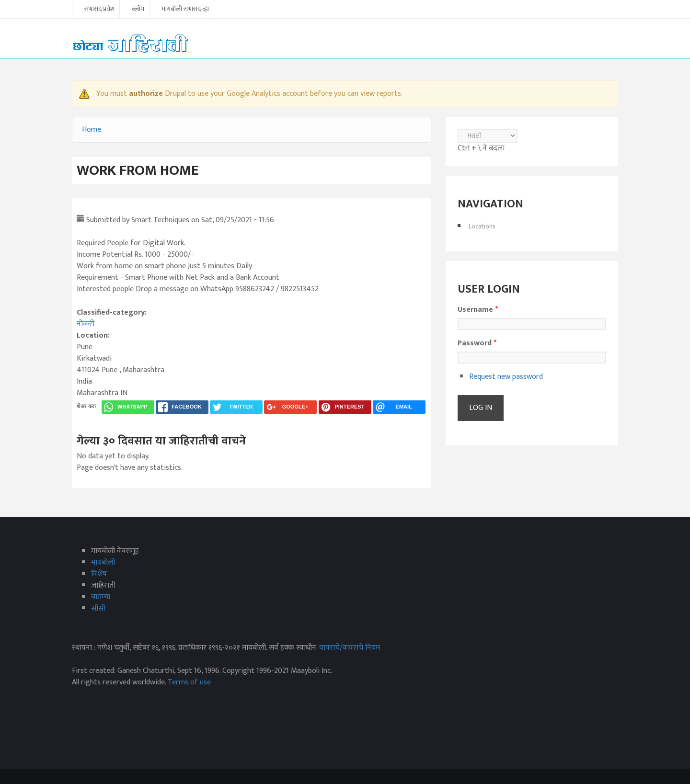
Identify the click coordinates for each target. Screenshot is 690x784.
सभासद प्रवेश (99, 10)
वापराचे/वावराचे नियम (350, 648)
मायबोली (103, 562)
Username (478, 310)
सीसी (98, 608)
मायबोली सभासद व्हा (185, 10)
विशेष (99, 574)
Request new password (506, 377)
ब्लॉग (138, 10)
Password (477, 343)
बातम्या (101, 597)
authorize (146, 94)
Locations (482, 226)
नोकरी (86, 324)
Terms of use (189, 682)
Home (92, 130)
